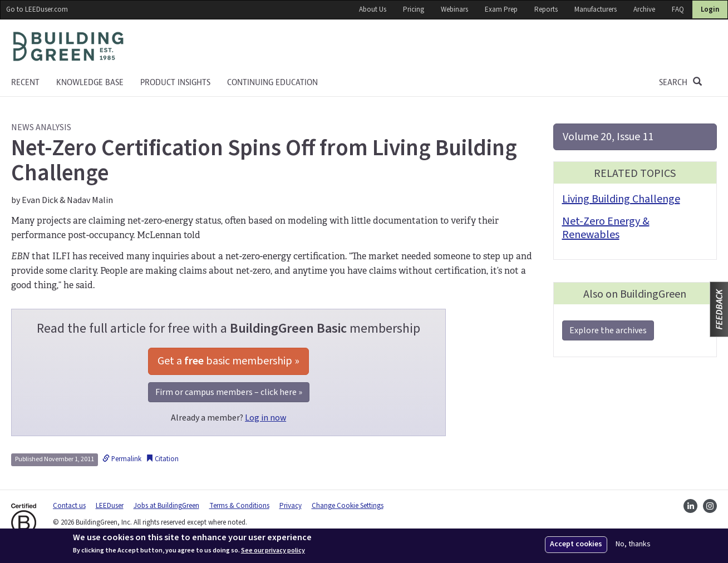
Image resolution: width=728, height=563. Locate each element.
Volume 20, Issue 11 (608, 137)
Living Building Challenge (621, 199)
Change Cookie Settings (348, 506)
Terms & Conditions (239, 506)
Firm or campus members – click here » (229, 392)
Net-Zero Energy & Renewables (606, 228)
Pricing (414, 9)
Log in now (265, 418)
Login (710, 9)
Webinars (454, 9)
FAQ (678, 9)
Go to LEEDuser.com (37, 9)
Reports (546, 9)
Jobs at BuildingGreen (166, 506)
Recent (25, 82)
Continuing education (272, 82)
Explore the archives (608, 330)
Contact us (69, 506)
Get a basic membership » (228, 361)
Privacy (291, 506)
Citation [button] (162, 459)
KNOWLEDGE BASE (90, 82)
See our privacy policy (273, 551)
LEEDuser (110, 506)
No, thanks (633, 544)
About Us (373, 9)
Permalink (122, 459)
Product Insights (175, 82)
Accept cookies (576, 544)
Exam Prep (501, 9)
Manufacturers (596, 9)
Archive (644, 9)
